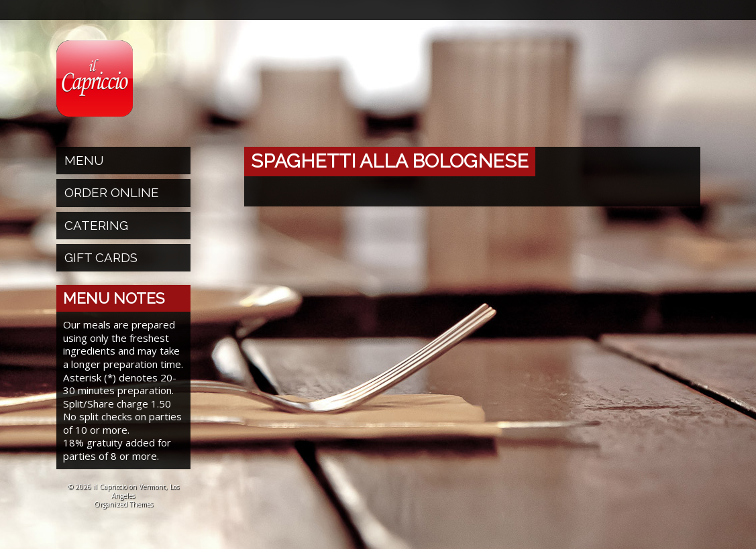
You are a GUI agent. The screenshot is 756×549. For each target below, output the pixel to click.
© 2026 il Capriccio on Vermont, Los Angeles (123, 491)
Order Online (112, 192)
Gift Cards (101, 257)
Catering (96, 225)
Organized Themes (123, 504)
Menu (84, 160)
